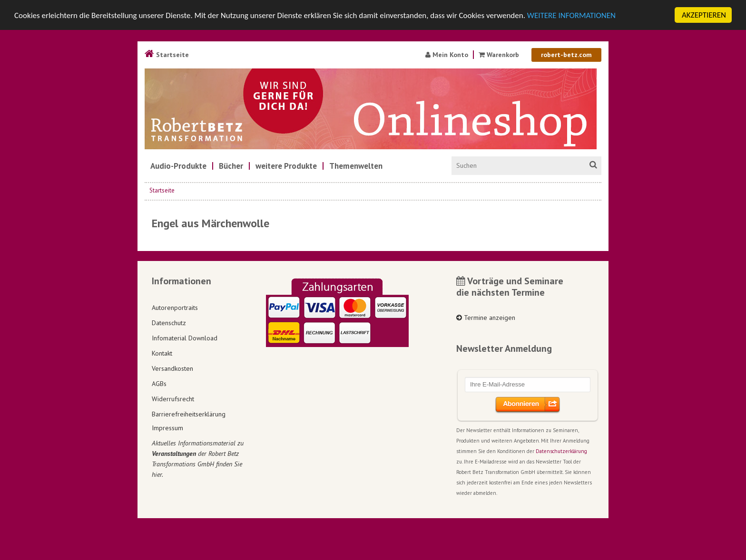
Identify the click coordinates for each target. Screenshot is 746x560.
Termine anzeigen (486, 318)
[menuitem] (178, 166)
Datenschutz (169, 322)
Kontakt (162, 353)
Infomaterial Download (185, 338)
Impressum (167, 428)
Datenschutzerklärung (561, 451)
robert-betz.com (566, 55)
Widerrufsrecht (173, 398)
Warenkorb (499, 55)
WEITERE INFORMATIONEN (571, 15)
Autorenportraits (175, 307)
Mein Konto (447, 55)
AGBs (159, 383)
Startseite (167, 55)
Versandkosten (172, 368)
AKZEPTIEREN (704, 15)
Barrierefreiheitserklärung (189, 414)
